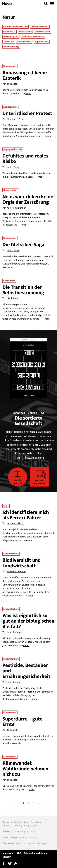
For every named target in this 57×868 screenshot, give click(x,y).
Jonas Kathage (14, 632)
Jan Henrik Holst (15, 523)
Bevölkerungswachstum (15, 27)
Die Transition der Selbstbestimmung (23, 290)
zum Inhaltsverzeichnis (31, 458)
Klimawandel (25, 32)
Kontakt (7, 857)
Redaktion (21, 844)
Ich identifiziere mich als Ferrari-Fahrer (26, 515)
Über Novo (8, 843)
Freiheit (18, 822)
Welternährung (11, 47)
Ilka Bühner (13, 298)
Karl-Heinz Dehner (16, 208)
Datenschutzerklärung (36, 853)
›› (43, 803)
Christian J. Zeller (16, 119)
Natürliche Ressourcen (33, 37)
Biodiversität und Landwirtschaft (22, 563)
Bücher (6, 831)
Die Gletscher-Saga (23, 244)
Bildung (18, 826)
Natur (26, 822)
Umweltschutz (24, 42)
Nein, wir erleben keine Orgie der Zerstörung (28, 199)
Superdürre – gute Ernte (22, 721)
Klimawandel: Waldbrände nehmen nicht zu (25, 769)
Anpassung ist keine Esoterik (25, 75)
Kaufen (34, 831)
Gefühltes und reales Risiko (25, 158)
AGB (19, 853)
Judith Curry (13, 167)
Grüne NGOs (9, 32)
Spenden (23, 837)
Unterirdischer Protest (27, 113)
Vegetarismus (42, 42)
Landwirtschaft (43, 32)
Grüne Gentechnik (40, 27)
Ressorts (7, 822)
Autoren (31, 844)
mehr (28, 93)
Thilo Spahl (13, 84)
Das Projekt (43, 844)
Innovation (7, 826)
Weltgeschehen (31, 826)
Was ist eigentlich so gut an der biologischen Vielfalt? (28, 621)
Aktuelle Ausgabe (20, 831)
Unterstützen (10, 837)
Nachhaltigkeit (11, 37)
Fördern (33, 837)
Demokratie (36, 822)
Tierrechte (9, 42)
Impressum (8, 853)
